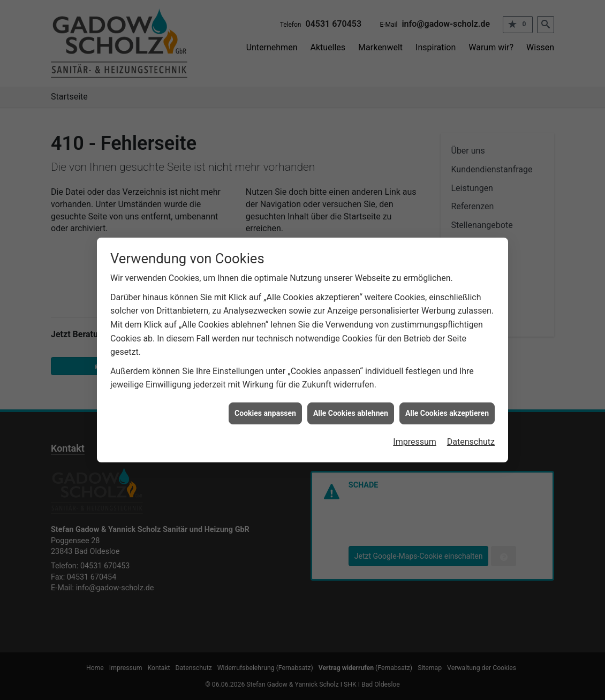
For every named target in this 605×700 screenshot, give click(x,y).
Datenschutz (471, 440)
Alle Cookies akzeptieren (447, 410)
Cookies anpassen (265, 410)
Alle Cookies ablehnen (351, 410)
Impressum (415, 440)
